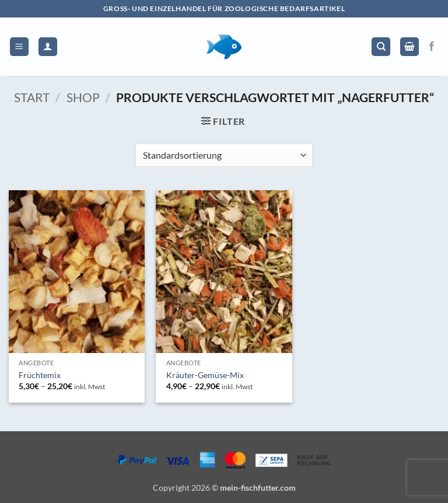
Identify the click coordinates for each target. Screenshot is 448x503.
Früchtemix (40, 375)
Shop (83, 97)
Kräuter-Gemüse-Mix (205, 375)
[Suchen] (381, 47)
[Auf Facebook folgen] (432, 47)
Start (32, 97)
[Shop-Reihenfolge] (224, 155)
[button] (19, 47)
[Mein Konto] (48, 47)
